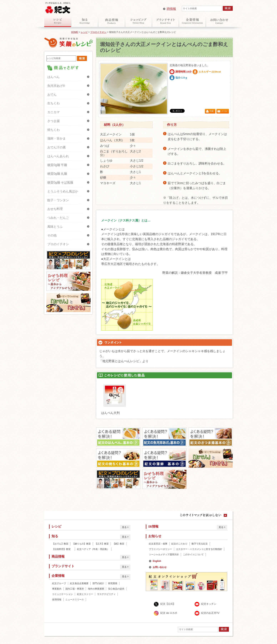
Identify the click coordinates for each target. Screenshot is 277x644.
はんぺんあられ (58, 156)
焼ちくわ (53, 130)
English (157, 561)
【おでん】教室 (60, 544)
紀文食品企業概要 (79, 583)
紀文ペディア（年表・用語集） (93, 549)
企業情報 (192, 21)
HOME (75, 32)
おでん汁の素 (57, 147)
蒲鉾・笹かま (57, 138)
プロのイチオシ (98, 32)
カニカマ (53, 112)
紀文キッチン (209, 604)
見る (124, 527)
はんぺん (53, 77)
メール (224, 111)
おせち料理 (55, 209)
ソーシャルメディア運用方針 (164, 555)
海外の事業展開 (96, 589)
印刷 (212, 111)
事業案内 (57, 589)
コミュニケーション (63, 594)
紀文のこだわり (179, 544)
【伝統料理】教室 (63, 549)
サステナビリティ (106, 594)
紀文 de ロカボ (169, 613)
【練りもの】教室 (82, 544)
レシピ (58, 21)
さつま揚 (53, 121)
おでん (52, 95)
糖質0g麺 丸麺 (57, 174)
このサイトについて (193, 555)
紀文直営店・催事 (158, 544)
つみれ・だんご (58, 218)
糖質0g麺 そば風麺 (60, 183)
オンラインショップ (138, 21)
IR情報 (171, 9)
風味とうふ (55, 227)
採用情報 (57, 600)
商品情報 (112, 21)
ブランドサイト (165, 21)
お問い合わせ (219, 21)
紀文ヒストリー (85, 594)
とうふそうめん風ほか (63, 191)
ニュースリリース (75, 600)
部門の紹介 (98, 583)
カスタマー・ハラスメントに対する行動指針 (199, 549)
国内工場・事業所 (75, 589)
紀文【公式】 (168, 604)
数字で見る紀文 (200, 544)
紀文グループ (59, 583)
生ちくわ (53, 103)
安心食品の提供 (116, 589)
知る (85, 21)
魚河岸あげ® (56, 86)
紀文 (58, 7)
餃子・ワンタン (58, 200)
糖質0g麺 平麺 (57, 165)
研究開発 (113, 583)
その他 (52, 235)
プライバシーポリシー (160, 549)
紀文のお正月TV (210, 613)
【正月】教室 (102, 544)
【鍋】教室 (118, 544)
